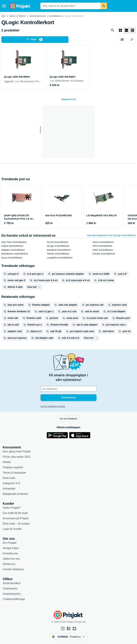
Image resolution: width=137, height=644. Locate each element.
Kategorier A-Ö (11, 483)
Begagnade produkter (15, 494)
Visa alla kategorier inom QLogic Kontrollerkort (111, 235)
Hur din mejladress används (53, 406)
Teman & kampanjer (14, 473)
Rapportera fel (69, 99)
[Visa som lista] (126, 30)
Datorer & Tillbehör (18, 16)
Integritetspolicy (12, 594)
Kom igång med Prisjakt (17, 451)
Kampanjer (9, 489)
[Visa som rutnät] (120, 30)
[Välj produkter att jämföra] (122, 40)
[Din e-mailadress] (68, 389)
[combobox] (70, 6)
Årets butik (9, 478)
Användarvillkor (12, 583)
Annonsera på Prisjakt (16, 518)
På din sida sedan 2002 (16, 457)
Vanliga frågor (11, 548)
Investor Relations (13, 569)
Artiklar (7, 462)
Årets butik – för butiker (16, 524)
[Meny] (4, 6)
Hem (3, 16)
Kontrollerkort (55, 16)
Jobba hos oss (11, 559)
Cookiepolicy (10, 588)
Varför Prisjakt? (12, 508)
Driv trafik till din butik (15, 513)
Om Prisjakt (10, 543)
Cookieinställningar (14, 599)
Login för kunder (12, 529)
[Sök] (104, 6)
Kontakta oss (10, 553)
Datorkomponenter (38, 16)
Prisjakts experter (13, 467)
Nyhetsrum (9, 564)
